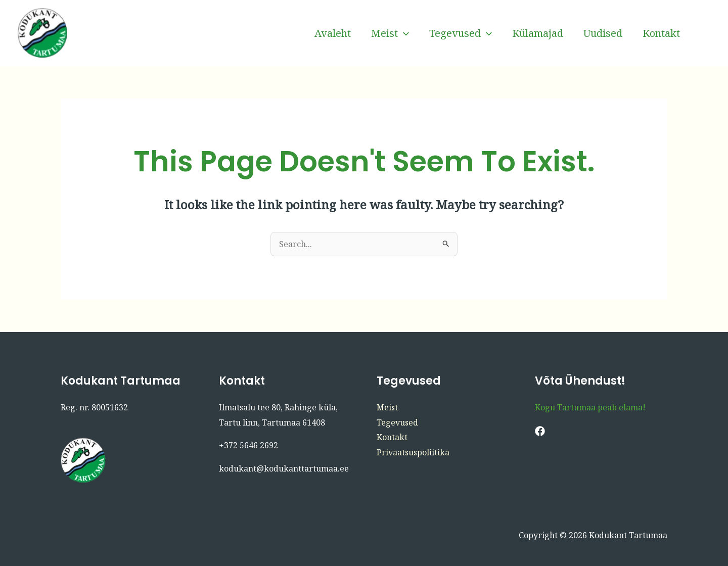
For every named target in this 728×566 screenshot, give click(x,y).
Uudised (603, 33)
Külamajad (538, 33)
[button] (403, 33)
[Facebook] (705, 33)
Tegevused (461, 33)
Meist (390, 33)
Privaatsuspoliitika (413, 452)
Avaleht (333, 33)
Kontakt (661, 33)
